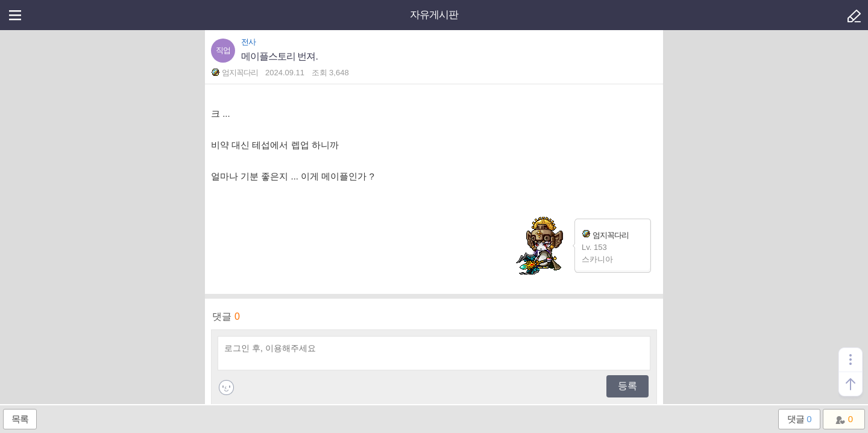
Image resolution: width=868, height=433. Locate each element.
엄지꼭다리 (605, 235)
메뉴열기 (15, 15)
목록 (20, 419)
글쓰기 (853, 15)
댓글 (799, 419)
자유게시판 (434, 15)
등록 (627, 386)
